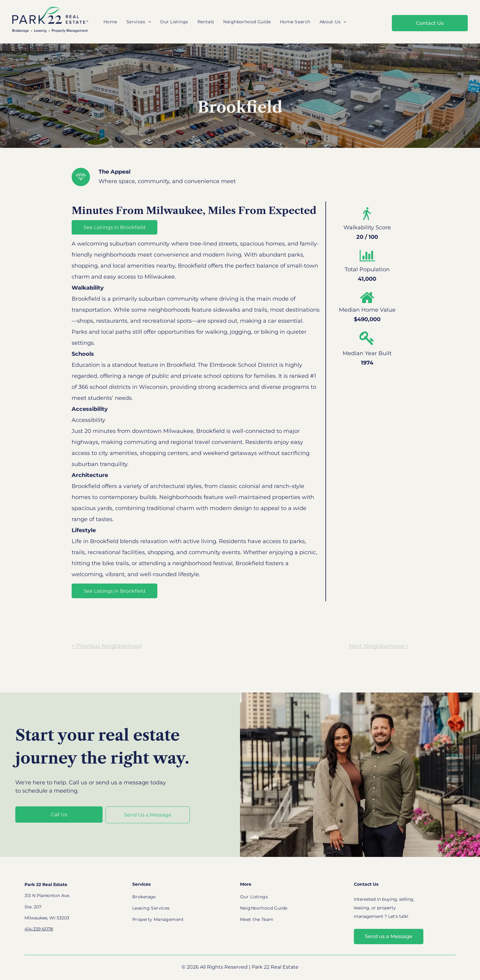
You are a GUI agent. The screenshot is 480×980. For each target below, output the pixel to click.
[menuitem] (110, 22)
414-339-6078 (39, 929)
